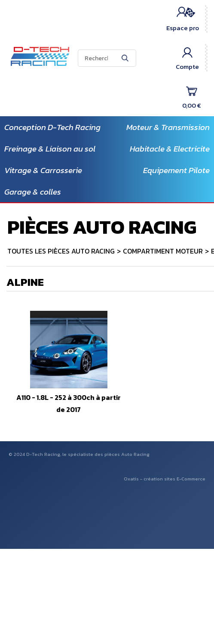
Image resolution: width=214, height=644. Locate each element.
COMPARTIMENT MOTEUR (163, 251)
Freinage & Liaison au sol (50, 149)
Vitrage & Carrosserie (43, 170)
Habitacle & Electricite (170, 149)
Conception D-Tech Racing (52, 127)
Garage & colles (33, 192)
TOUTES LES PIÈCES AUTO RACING (61, 251)
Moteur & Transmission (168, 127)
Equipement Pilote (176, 170)
